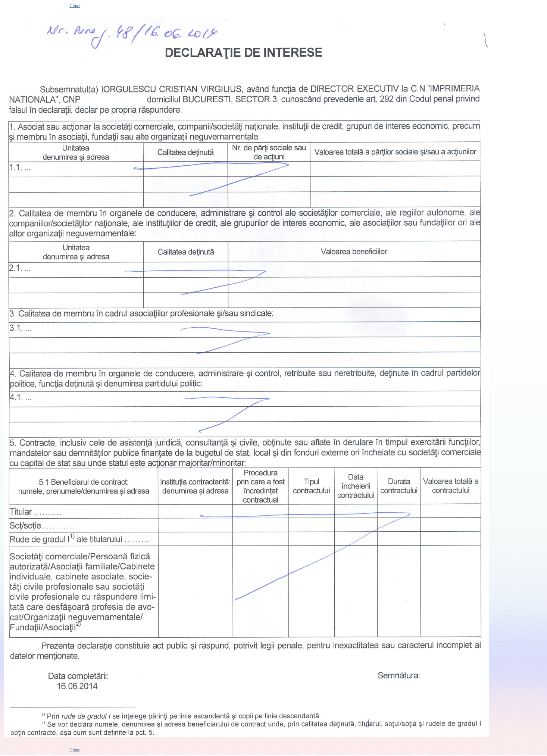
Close (74, 6)
